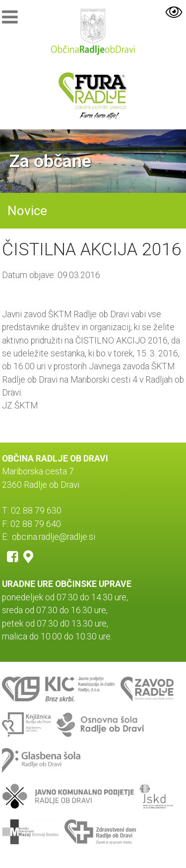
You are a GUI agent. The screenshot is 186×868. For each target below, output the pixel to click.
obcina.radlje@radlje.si (54, 537)
